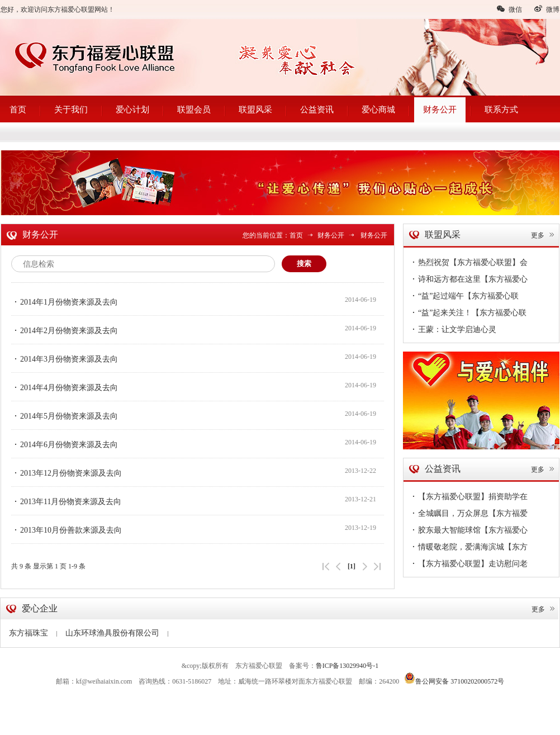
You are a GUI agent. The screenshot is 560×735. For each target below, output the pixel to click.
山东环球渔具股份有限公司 (117, 633)
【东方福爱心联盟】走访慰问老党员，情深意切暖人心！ (468, 565)
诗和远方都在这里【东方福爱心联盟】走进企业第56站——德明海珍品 (468, 281)
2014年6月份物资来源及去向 (65, 444)
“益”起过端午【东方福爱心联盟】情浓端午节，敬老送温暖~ (464, 297)
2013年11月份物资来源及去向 (66, 501)
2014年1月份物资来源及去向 (65, 302)
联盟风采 (255, 110)
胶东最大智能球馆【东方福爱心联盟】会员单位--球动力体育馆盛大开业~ (468, 532)
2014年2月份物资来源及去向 (65, 330)
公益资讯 (317, 110)
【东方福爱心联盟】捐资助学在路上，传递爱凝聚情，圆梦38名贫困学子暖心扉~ (468, 498)
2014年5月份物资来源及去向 (65, 416)
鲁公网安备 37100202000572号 (454, 678)
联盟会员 (194, 110)
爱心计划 (132, 110)
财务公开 (440, 110)
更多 (543, 235)
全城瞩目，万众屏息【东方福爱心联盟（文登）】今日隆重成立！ (468, 515)
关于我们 (71, 110)
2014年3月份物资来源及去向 (65, 359)
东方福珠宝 (33, 633)
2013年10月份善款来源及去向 (67, 530)
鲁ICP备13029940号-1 (347, 666)
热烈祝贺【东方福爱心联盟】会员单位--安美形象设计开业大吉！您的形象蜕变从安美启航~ (468, 264)
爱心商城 (378, 110)
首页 (18, 110)
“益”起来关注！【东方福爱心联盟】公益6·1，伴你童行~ (468, 314)
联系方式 (501, 110)
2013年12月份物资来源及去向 (67, 473)
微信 (509, 9)
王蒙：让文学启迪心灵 (453, 329)
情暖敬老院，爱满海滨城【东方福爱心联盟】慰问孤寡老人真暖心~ (470, 548)
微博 (547, 9)
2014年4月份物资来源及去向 (65, 387)
